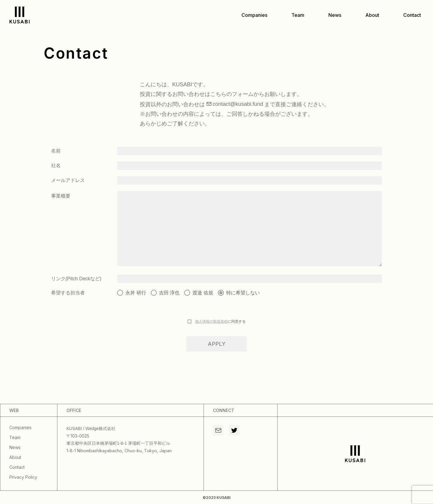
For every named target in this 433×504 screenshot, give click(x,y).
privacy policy (23, 477)
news (335, 15)
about (372, 15)
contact (412, 15)
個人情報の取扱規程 (211, 321)
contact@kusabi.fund (238, 104)
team (298, 15)
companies (254, 15)
